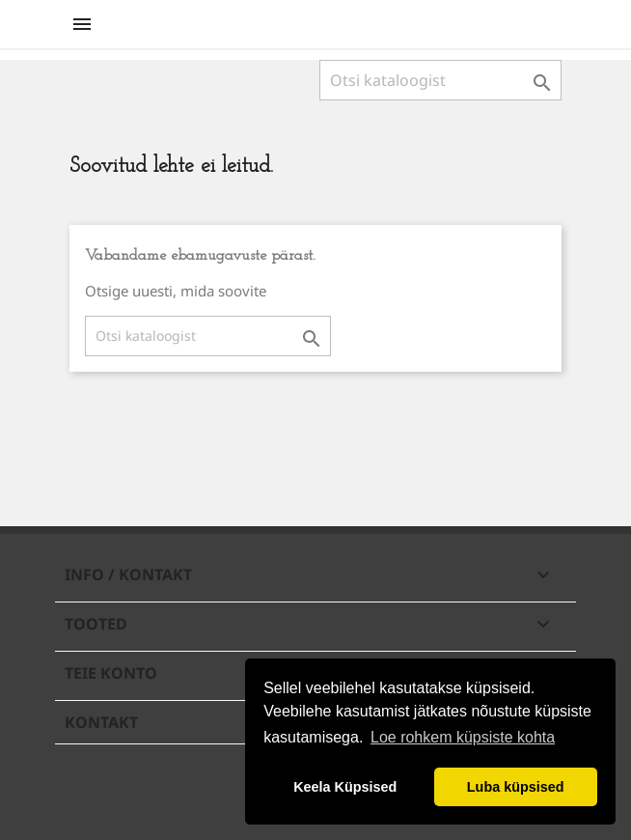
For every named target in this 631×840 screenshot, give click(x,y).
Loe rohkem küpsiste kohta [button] (463, 737)
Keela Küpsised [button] (345, 787)
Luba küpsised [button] (516, 787)
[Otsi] (440, 80)
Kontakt (101, 722)
